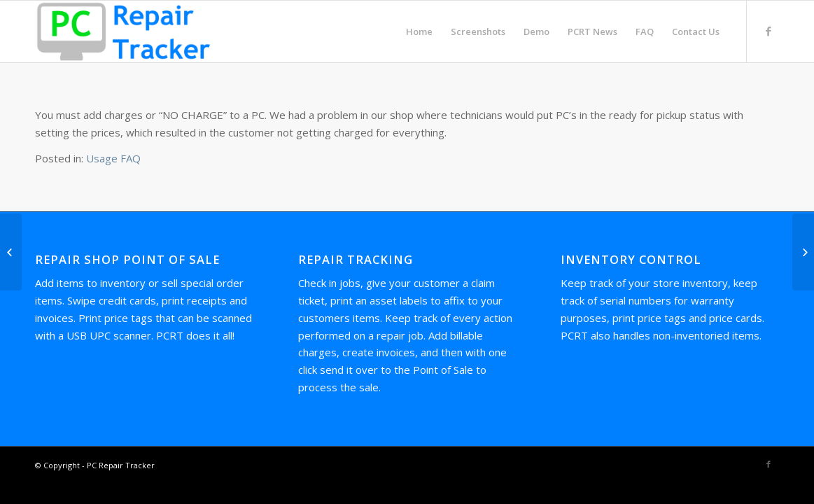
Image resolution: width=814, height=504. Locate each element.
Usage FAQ (113, 158)
